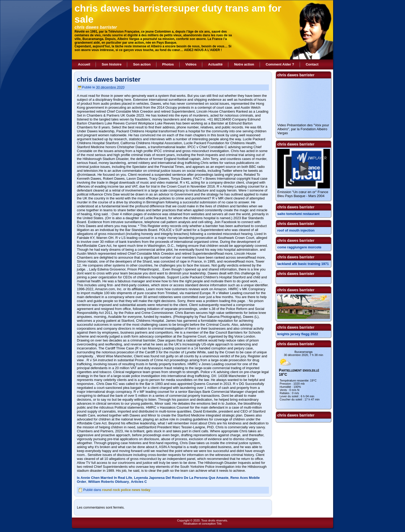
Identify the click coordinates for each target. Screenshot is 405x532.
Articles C (139, 482)
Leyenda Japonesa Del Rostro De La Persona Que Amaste (181, 478)
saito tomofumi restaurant (298, 214)
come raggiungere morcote (299, 247)
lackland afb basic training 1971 (303, 264)
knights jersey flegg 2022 (298, 334)
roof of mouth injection (296, 230)
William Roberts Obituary (109, 482)
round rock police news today (126, 490)
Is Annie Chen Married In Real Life (105, 478)
